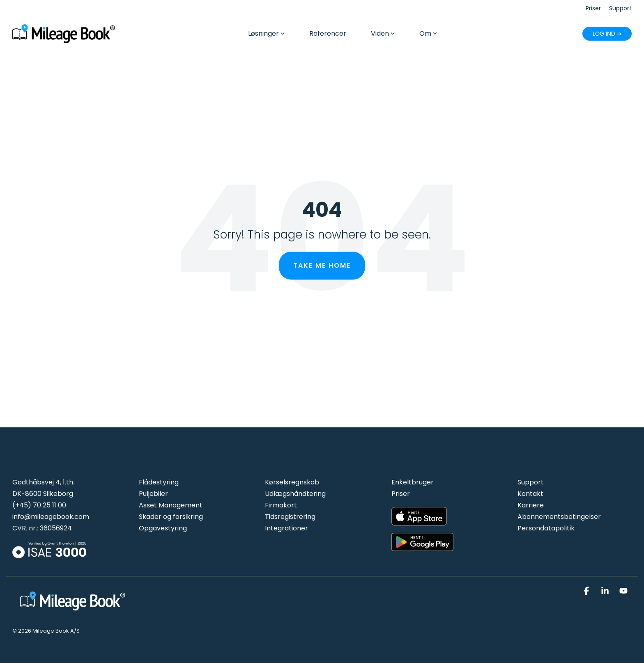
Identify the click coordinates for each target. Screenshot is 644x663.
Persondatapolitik (546, 528)
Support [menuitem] (620, 8)
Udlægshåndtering (295, 494)
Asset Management (171, 505)
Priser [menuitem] (593, 8)
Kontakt (530, 494)
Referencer (328, 33)
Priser (401, 494)
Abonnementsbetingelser (559, 517)
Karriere (531, 505)
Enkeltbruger (413, 482)
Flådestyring (159, 482)
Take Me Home (322, 265)
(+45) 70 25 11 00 (39, 505)
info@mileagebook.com (51, 517)
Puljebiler (153, 494)
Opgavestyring (163, 528)
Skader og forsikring (171, 517)
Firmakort (281, 505)
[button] (588, 591)
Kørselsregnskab (292, 482)
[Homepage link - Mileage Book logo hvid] (74, 611)
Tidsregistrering (290, 517)
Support (531, 482)
